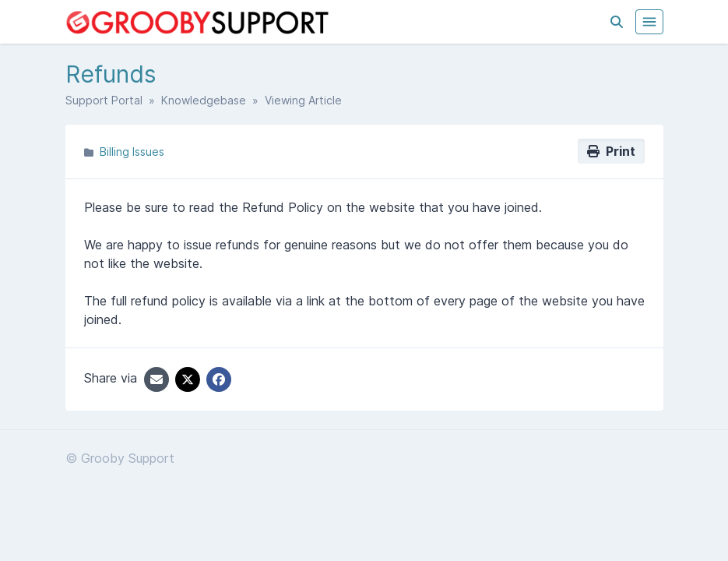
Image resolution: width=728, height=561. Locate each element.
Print (611, 151)
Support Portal (104, 100)
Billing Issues (132, 152)
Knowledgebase (204, 100)
